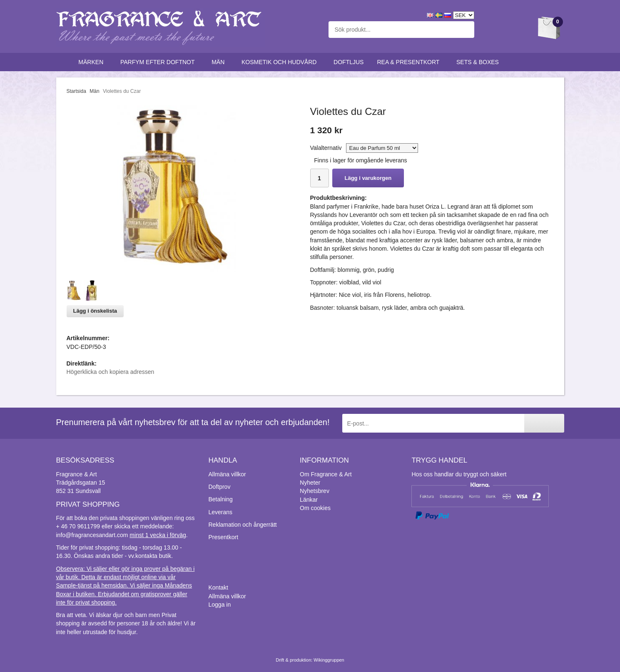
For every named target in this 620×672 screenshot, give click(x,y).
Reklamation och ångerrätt (243, 525)
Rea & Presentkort (410, 62)
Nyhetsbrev (315, 491)
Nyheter (310, 483)
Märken (93, 62)
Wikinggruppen (329, 660)
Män (220, 62)
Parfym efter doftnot (159, 62)
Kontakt (218, 587)
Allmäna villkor (227, 474)
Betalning (221, 499)
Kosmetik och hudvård (281, 62)
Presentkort (224, 537)
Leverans (221, 512)
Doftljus (349, 62)
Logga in (220, 605)
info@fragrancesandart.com (92, 535)
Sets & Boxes (479, 62)
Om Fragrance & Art (326, 474)
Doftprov (220, 487)
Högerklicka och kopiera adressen (111, 372)
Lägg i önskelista (95, 311)
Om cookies (315, 508)
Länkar (309, 500)
